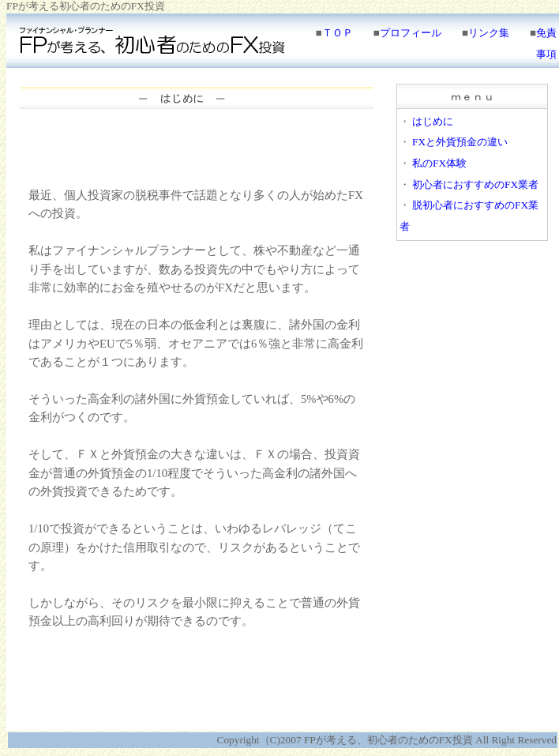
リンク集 (489, 33)
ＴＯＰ (338, 33)
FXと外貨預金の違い (460, 142)
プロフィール (411, 33)
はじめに (433, 121)
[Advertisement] (197, 150)
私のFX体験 (439, 163)
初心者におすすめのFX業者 (475, 184)
